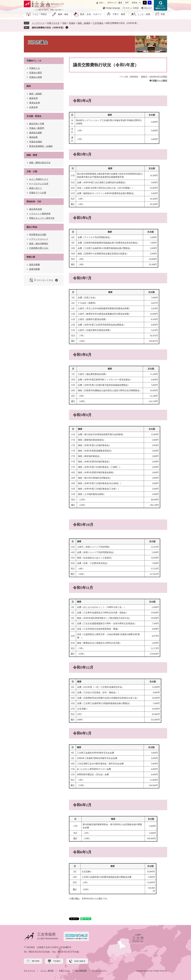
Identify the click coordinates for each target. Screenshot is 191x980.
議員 (29, 86)
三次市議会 (98, 23)
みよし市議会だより (39, 179)
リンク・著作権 (47, 971)
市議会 (72, 23)
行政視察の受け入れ (39, 248)
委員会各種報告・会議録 (41, 146)
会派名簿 (33, 107)
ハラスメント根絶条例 (40, 214)
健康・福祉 (63, 14)
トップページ (38, 23)
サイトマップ (29, 971)
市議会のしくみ (34, 61)
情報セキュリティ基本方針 (42, 218)
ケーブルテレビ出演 (39, 184)
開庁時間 (36, 961)
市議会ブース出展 (38, 193)
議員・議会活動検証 (39, 244)
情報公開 (31, 257)
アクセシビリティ (99, 971)
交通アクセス (64, 971)
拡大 (120, 3)
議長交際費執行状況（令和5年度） (48, 28)
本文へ (102, 3)
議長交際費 (34, 265)
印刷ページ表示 (160, 81)
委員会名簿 (34, 103)
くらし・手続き (40, 14)
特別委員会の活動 (38, 235)
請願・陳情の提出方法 (40, 163)
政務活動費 (34, 269)
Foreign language (113, 8)
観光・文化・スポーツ (91, 14)
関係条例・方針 (34, 202)
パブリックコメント (39, 239)
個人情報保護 (81, 971)
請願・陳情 (32, 155)
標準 (127, 3)
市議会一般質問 (37, 128)
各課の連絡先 (80, 961)
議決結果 (33, 137)
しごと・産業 (144, 14)
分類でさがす (53, 23)
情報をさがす (160, 5)
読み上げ (148, 8)
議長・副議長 (84, 23)
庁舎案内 (57, 961)
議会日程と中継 (37, 124)
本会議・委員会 (34, 116)
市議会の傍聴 (36, 77)
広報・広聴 (32, 171)
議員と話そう (36, 188)
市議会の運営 (36, 73)
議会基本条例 (36, 209)
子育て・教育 (119, 14)
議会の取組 (32, 227)
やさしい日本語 (132, 8)
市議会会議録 (36, 142)
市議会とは (34, 68)
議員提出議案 (36, 133)
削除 (67, 27)
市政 (163, 14)
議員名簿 (33, 98)
